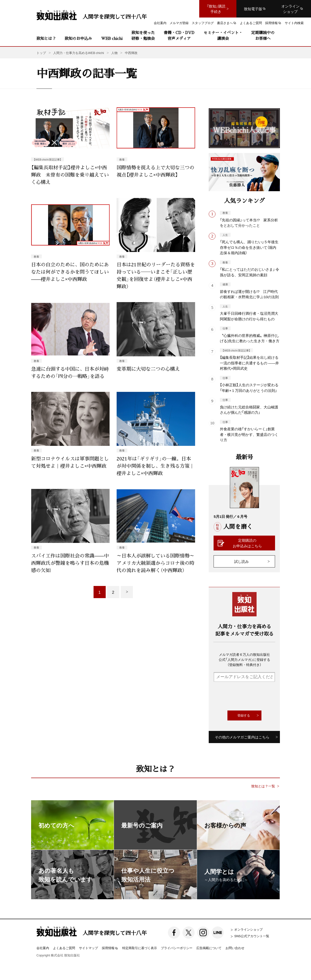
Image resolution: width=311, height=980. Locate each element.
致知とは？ (46, 38)
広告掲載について (209, 948)
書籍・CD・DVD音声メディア (179, 35)
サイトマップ (88, 948)
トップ (41, 53)
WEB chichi (112, 38)
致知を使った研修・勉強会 (143, 35)
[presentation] (251, 696)
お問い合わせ (235, 948)
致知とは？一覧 (263, 786)
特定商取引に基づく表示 (140, 948)
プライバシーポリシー (177, 948)
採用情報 (110, 948)
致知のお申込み (78, 38)
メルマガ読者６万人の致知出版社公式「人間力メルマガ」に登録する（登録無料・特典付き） (244, 659)
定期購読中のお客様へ (263, 35)
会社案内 (43, 948)
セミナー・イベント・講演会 (223, 35)
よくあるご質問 (64, 948)
